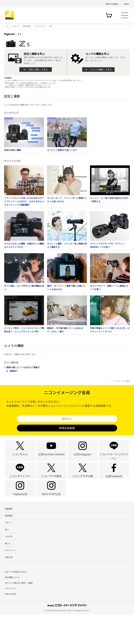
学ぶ (7, 553)
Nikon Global (10, 623)
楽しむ (8, 570)
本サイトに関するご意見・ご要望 (19, 612)
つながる (9, 561)
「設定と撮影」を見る (37, 70)
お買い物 (9, 586)
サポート (16, 26)
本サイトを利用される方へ (16, 601)
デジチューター (40, 26)
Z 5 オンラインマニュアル (46, 80)
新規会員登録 (67, 428)
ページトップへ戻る (122, 381)
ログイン (67, 419)
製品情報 (9, 536)
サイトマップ (10, 618)
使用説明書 (27, 26)
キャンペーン (10, 578)
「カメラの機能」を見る (100, 70)
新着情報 (9, 528)
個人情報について (12, 607)
